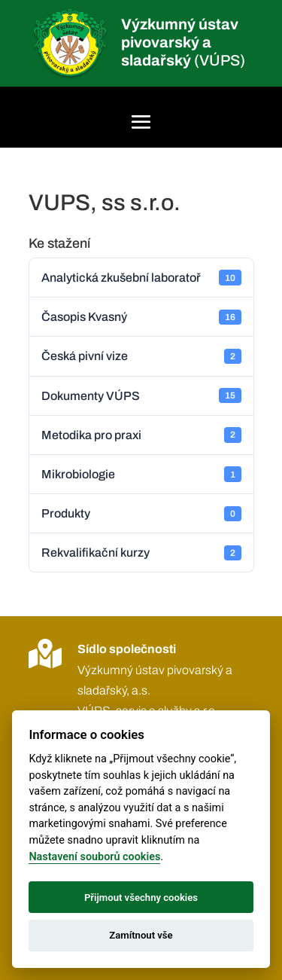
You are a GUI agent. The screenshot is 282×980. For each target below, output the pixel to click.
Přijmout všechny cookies (141, 898)
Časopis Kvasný (141, 317)
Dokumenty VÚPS (141, 395)
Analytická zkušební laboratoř (141, 277)
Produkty (141, 514)
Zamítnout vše (141, 935)
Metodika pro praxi (141, 435)
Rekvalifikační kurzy (141, 553)
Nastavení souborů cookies (94, 857)
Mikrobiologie (141, 474)
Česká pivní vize (141, 356)
